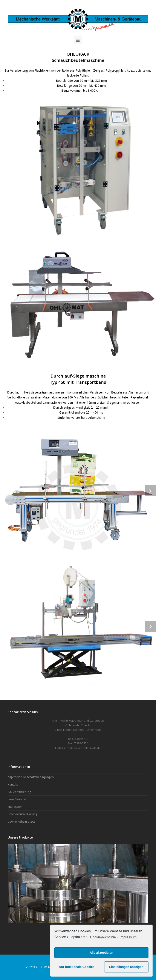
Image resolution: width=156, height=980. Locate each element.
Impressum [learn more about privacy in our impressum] (128, 937)
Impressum (15, 807)
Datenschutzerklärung (22, 814)
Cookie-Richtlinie (103, 937)
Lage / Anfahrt (17, 799)
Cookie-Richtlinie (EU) (21, 822)
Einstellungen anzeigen (126, 967)
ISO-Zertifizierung (19, 792)
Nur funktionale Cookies (77, 967)
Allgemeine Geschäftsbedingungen (31, 777)
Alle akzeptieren (101, 953)
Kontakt (13, 784)
